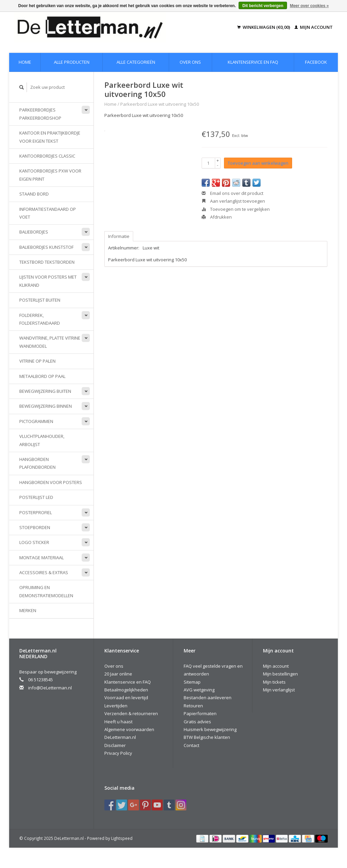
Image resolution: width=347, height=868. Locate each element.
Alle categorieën (136, 62)
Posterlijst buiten (40, 300)
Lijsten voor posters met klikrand (48, 281)
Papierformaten (200, 713)
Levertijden (116, 706)
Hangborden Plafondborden (37, 463)
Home (25, 62)
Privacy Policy (118, 753)
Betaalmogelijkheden (126, 690)
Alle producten (72, 62)
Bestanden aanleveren (208, 698)
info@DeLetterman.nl (50, 688)
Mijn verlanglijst (279, 690)
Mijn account (314, 27)
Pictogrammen (36, 421)
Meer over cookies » (309, 6)
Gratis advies (197, 722)
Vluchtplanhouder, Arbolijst (42, 440)
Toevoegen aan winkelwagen (258, 163)
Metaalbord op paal (42, 376)
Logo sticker (34, 542)
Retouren (193, 706)
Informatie (119, 236)
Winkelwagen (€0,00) (264, 27)
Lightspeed (122, 838)
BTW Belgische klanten (207, 737)
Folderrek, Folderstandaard (40, 319)
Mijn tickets (274, 682)
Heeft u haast (118, 722)
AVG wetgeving (199, 690)
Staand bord (34, 194)
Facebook (316, 62)
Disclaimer (115, 745)
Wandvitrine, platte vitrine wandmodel (50, 342)
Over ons (190, 62)
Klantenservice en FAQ (253, 62)
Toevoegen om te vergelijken (236, 209)
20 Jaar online (118, 674)
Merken (28, 610)
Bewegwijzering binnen (46, 406)
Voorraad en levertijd (126, 698)
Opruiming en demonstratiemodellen (46, 591)
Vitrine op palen (37, 361)
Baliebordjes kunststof (46, 247)
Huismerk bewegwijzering (210, 729)
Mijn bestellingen (280, 674)
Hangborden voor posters (51, 482)
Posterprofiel (36, 512)
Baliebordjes (34, 232)
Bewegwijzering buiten (45, 391)
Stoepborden (35, 527)
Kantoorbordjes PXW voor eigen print (50, 175)
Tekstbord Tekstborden (47, 262)
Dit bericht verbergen (263, 6)
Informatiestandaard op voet (48, 213)
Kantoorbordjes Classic (47, 156)
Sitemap (192, 682)
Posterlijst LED (36, 497)
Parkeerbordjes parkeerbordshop (40, 114)
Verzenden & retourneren (131, 713)
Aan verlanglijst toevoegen (233, 201)
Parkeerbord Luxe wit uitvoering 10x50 (160, 104)
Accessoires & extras (44, 572)
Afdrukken (217, 217)
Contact (191, 745)
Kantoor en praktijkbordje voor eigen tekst (50, 137)
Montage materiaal (42, 558)
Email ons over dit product (232, 193)
